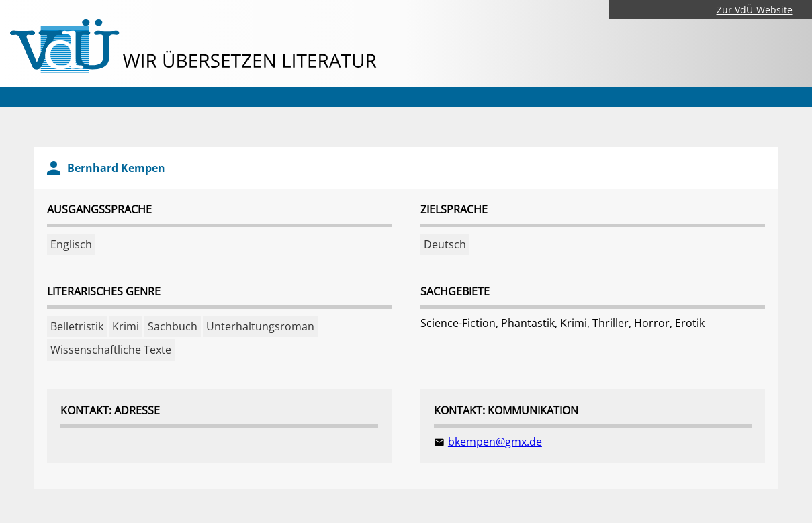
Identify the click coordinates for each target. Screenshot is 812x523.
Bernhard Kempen (116, 168)
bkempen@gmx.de (495, 442)
